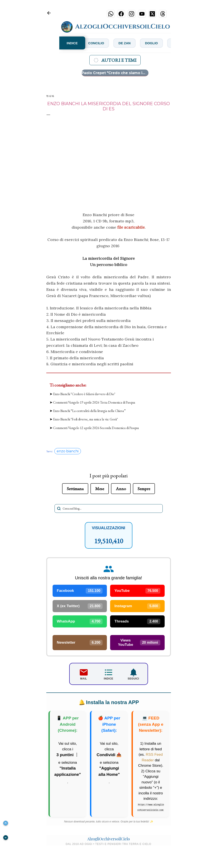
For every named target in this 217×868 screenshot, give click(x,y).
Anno (121, 489)
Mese (100, 489)
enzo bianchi (68, 451)
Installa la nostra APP (108, 703)
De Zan (141, 43)
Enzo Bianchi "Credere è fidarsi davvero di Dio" (84, 394)
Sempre (144, 489)
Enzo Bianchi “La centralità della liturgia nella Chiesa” (89, 411)
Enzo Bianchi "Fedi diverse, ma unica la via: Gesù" (85, 419)
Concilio (110, 43)
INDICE (72, 43)
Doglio (171, 43)
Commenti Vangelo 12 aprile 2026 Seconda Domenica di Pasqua (96, 428)
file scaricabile (131, 227)
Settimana (75, 489)
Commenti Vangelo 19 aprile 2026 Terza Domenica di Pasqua (94, 402)
